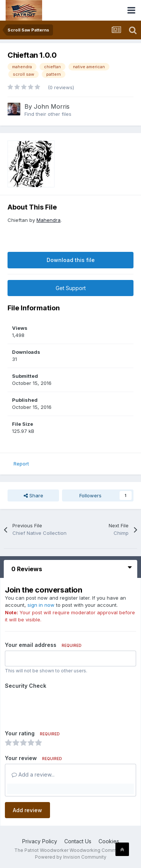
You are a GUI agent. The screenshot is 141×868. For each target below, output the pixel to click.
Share (33, 495)
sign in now (41, 605)
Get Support (71, 288)
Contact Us (78, 841)
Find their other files (48, 114)
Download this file (71, 260)
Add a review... (33, 774)
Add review (27, 810)
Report (21, 464)
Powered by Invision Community (71, 857)
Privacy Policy (40, 841)
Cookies (109, 841)
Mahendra (49, 220)
